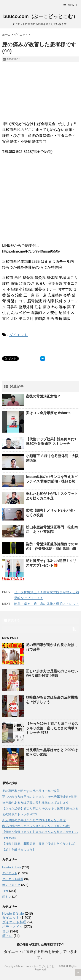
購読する (12, 620)
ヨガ (5, 891)
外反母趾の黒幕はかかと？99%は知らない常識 (34, 820)
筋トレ (7, 897)
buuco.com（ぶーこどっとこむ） (40, 16)
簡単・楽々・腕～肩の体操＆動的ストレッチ (46, 604)
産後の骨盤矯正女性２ (43, 396)
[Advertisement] (40, 200)
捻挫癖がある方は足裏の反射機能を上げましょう (35, 803)
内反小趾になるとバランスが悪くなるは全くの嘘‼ (36, 826)
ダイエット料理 (13, 879)
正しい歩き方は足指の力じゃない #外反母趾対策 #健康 (39, 797)
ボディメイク (11, 885)
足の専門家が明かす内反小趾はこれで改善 (31, 791)
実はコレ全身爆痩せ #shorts (48, 413)
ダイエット (18, 335)
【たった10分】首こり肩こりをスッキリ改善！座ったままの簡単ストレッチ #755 (52, 728)
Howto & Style (12, 867)
